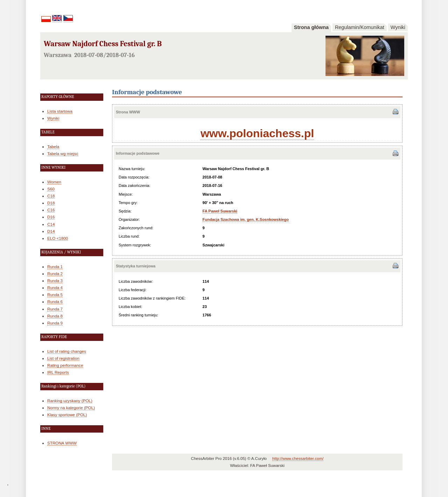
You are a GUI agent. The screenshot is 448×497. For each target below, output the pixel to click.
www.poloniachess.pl (257, 133)
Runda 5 (55, 295)
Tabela (53, 146)
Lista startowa (60, 111)
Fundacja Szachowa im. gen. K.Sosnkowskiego (246, 219)
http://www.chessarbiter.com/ (298, 458)
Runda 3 (55, 281)
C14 (51, 224)
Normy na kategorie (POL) (71, 408)
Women (54, 182)
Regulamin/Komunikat (360, 27)
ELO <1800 (58, 238)
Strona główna (311, 27)
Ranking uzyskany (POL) (70, 401)
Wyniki (398, 27)
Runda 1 (55, 267)
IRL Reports (58, 372)
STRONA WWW (62, 443)
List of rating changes (67, 351)
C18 (51, 196)
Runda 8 (55, 316)
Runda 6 (55, 302)
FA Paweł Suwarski (220, 211)
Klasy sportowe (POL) (67, 415)
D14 (51, 231)
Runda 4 (55, 288)
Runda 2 (55, 274)
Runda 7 (55, 309)
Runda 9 (55, 323)
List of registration (63, 358)
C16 (51, 210)
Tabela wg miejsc (63, 153)
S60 (51, 189)
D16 (51, 217)
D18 (51, 203)
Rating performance (65, 365)
